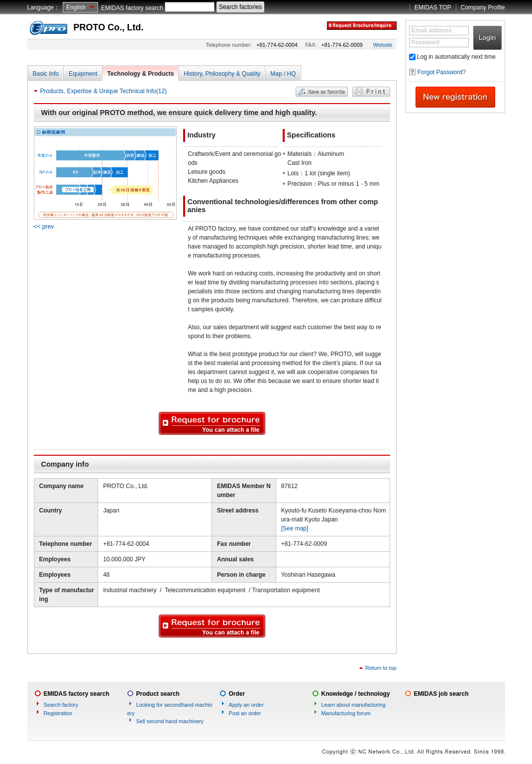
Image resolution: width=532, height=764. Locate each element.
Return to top (381, 668)
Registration (58, 713)
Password (426, 42)
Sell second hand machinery (170, 721)
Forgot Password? (442, 72)
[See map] (295, 528)
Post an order (245, 713)
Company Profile (483, 7)
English (76, 7)
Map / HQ (283, 74)
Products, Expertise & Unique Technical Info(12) (104, 91)
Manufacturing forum (346, 713)
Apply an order (246, 705)
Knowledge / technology (356, 694)
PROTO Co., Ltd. (109, 27)
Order (237, 694)
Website (383, 45)
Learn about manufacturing (354, 705)
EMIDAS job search (441, 694)
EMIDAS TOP (433, 7)
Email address (432, 30)
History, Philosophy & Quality (222, 74)
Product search (158, 694)
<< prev (44, 227)
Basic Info (46, 74)
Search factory (61, 705)
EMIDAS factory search (132, 8)
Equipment (83, 74)
